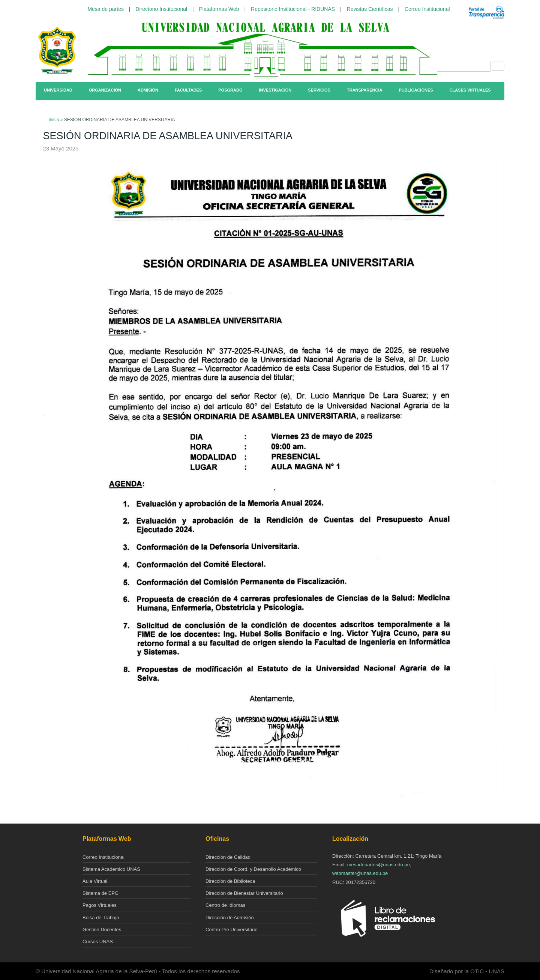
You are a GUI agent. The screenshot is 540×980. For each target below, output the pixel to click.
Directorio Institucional (161, 9)
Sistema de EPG (100, 893)
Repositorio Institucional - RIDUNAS (293, 9)
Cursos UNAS (98, 942)
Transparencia (365, 90)
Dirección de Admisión (230, 918)
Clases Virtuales (470, 90)
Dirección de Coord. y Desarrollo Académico (253, 869)
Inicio (54, 120)
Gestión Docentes (102, 930)
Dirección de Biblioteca (230, 881)
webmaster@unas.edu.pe (360, 873)
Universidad (58, 90)
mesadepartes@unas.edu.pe (379, 865)
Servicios (319, 90)
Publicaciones (416, 90)
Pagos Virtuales (100, 905)
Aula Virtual (95, 881)
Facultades (188, 90)
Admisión (148, 90)
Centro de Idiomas (225, 905)
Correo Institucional (427, 9)
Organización (105, 90)
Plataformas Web (219, 9)
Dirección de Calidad (228, 857)
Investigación (275, 90)
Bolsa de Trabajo (101, 918)
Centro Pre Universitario (232, 930)
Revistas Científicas (370, 9)
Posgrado (230, 90)
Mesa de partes (106, 9)
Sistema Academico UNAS (111, 869)
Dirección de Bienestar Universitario (244, 893)
